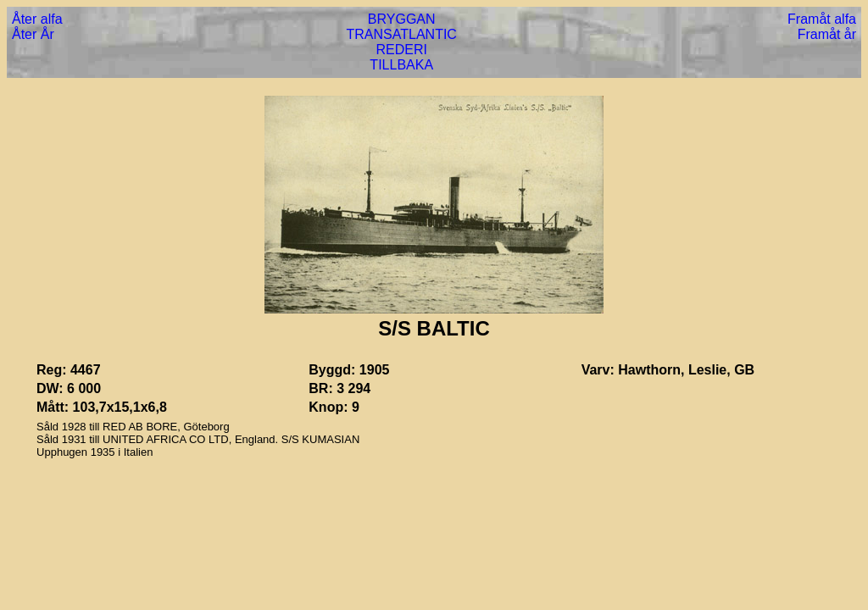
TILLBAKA (401, 65)
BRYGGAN (402, 19)
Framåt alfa (822, 19)
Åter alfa (37, 19)
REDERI (401, 50)
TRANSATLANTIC (402, 34)
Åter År (33, 34)
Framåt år (827, 34)
